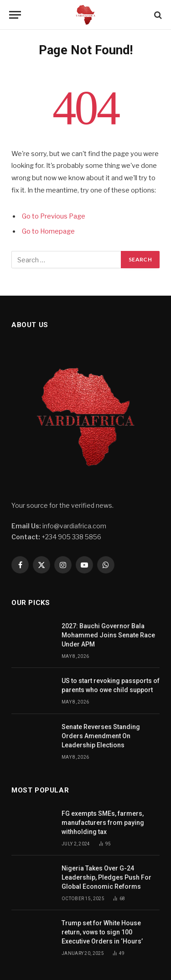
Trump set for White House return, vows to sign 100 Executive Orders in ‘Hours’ (103, 932)
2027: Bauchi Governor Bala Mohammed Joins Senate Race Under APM (108, 635)
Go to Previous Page (54, 216)
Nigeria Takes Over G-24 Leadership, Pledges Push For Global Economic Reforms (106, 877)
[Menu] (15, 15)
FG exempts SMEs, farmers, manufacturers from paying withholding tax (103, 823)
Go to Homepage (48, 231)
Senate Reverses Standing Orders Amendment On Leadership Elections (101, 736)
